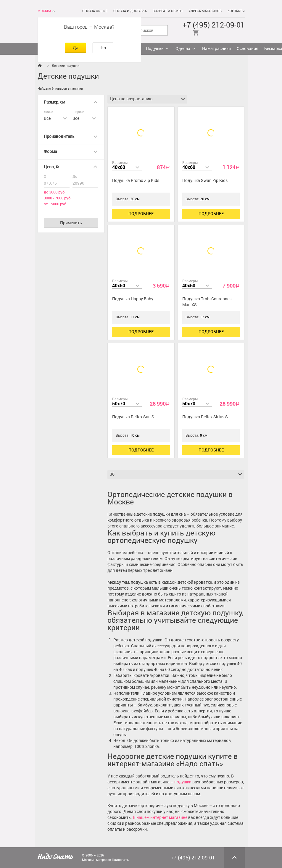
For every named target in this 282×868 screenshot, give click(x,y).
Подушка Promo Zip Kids (136, 181)
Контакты (236, 11)
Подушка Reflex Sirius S (205, 417)
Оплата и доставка (130, 11)
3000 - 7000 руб (57, 198)
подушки (183, 782)
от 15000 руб (55, 204)
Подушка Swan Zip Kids (205, 181)
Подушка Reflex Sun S (133, 417)
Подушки (155, 49)
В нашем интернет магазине (160, 818)
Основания (248, 49)
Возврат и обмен (168, 11)
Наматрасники (216, 49)
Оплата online (95, 11)
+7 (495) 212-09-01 (214, 25)
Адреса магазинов (205, 11)
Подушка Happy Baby (133, 299)
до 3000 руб (54, 192)
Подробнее (141, 214)
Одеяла (183, 49)
